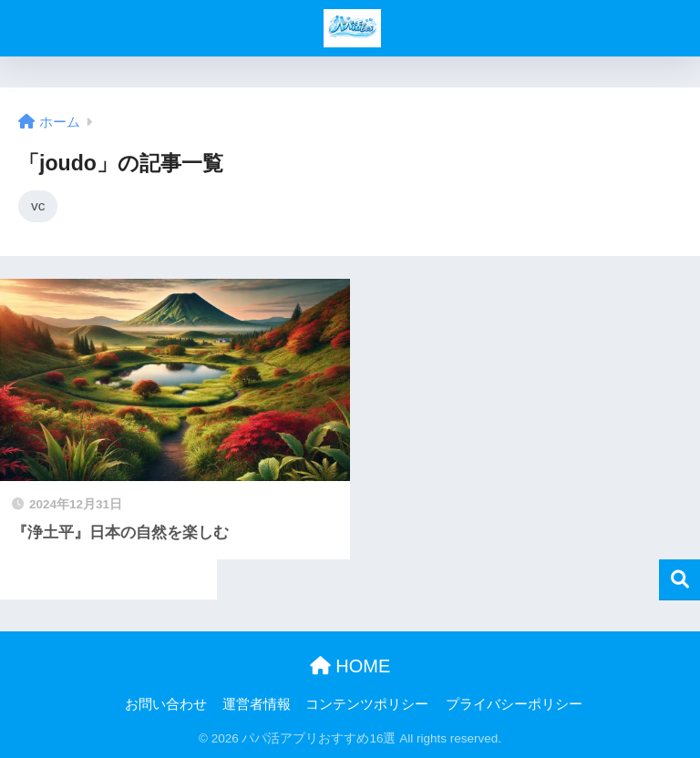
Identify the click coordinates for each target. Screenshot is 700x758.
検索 (679, 580)
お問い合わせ (166, 704)
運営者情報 (257, 704)
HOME (350, 666)
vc (38, 205)
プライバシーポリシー (514, 704)
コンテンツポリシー (367, 704)
